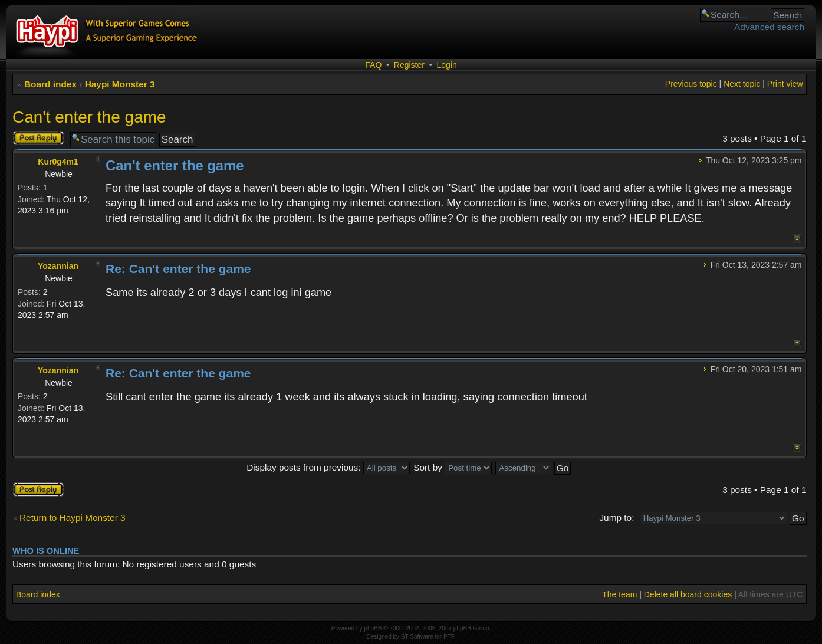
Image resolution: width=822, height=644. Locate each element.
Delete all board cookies (688, 594)
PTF (449, 637)
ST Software (417, 637)
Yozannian (58, 266)
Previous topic (691, 84)
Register (409, 65)
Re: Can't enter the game (178, 269)
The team (619, 594)
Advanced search (769, 27)
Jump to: (616, 517)
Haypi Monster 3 (120, 84)
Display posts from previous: (328, 467)
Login (446, 65)
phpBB (373, 628)
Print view (785, 84)
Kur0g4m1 (58, 162)
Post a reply (38, 138)
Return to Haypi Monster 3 (73, 517)
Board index (50, 84)
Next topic (742, 84)
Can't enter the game (89, 117)
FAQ (373, 65)
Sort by (453, 467)
